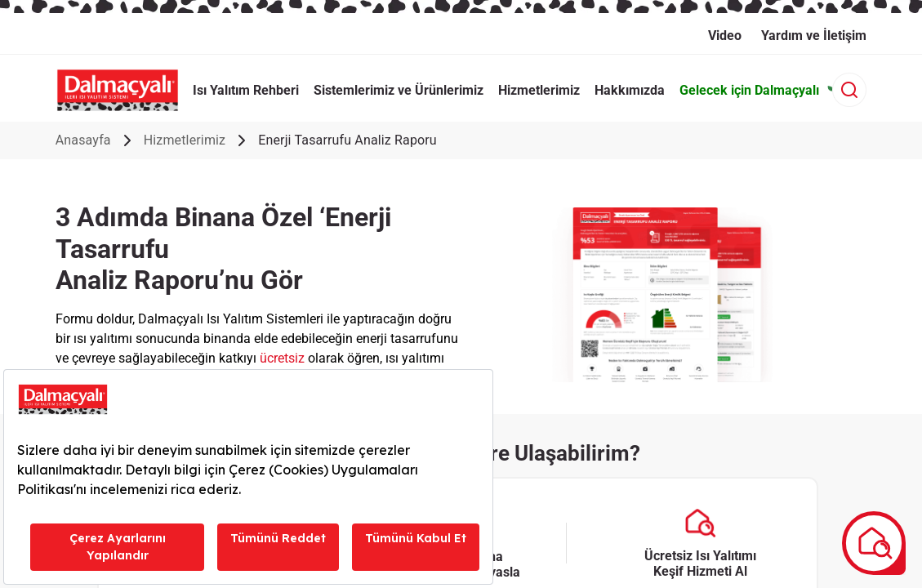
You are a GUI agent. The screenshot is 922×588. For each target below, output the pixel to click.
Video (725, 36)
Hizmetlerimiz (185, 140)
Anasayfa (83, 140)
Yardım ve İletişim (814, 36)
